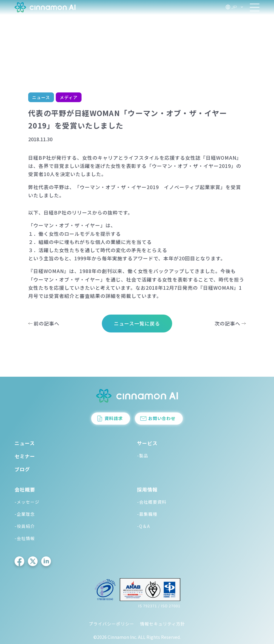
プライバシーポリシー (112, 624)
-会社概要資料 (152, 502)
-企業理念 (25, 514)
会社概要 (25, 489)
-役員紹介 (25, 526)
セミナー (25, 456)
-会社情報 (25, 538)
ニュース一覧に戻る (137, 323)
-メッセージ (27, 502)
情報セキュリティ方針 (163, 624)
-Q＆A (144, 526)
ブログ (22, 469)
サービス (147, 443)
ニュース (25, 443)
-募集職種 (147, 514)
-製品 (143, 455)
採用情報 (147, 489)
